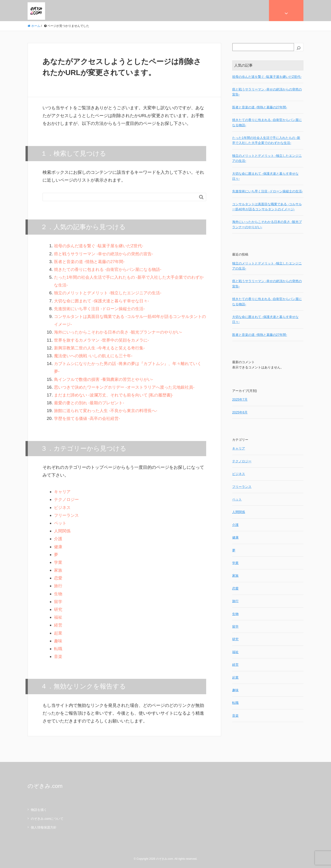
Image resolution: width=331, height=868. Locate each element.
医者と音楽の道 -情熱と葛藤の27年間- (91, 262)
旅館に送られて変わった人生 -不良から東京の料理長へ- (108, 411)
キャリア (63, 492)
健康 (58, 547)
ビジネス (63, 507)
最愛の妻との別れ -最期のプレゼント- (91, 403)
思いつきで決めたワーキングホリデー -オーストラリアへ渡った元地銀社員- (128, 387)
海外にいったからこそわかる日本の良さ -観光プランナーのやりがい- (122, 332)
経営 (58, 625)
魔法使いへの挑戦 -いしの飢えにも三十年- (95, 356)
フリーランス (67, 515)
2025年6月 (240, 412)
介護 (58, 539)
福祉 (58, 617)
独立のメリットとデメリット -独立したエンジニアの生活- (111, 293)
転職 (58, 649)
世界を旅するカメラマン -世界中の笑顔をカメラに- (104, 340)
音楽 (58, 656)
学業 (58, 562)
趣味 (58, 641)
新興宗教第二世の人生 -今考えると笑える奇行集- (102, 348)
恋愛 (58, 578)
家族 (58, 570)
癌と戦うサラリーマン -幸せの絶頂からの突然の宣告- (106, 254)
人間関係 (63, 531)
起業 (58, 633)
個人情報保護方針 (44, 827)
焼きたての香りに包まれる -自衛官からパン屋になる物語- (111, 269)
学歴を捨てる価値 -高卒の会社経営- (89, 418)
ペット (61, 523)
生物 (58, 594)
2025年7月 (240, 399)
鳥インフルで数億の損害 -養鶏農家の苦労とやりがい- (106, 379)
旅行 (58, 586)
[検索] (299, 48)
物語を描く (39, 810)
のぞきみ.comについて (47, 819)
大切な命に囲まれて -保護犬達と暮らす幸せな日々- (104, 301)
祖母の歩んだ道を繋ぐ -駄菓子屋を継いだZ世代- (101, 246)
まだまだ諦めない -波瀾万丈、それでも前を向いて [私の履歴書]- (117, 395)
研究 (58, 609)
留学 (58, 602)
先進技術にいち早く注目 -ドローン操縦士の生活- (102, 309)
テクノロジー (67, 499)
